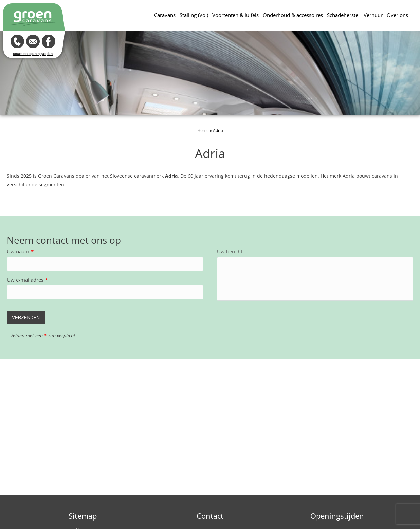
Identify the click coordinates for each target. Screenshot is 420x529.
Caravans (165, 15)
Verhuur (373, 15)
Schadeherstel (343, 15)
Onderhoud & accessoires (293, 15)
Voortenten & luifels (235, 15)
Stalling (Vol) (194, 15)
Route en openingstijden (33, 54)
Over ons (397, 15)
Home (203, 130)
